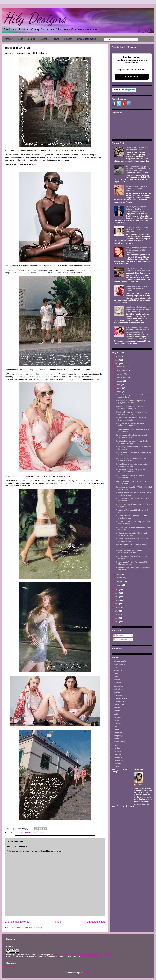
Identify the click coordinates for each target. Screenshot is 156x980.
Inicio (58, 922)
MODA (20, 39)
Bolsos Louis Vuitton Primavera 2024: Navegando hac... (133, 563)
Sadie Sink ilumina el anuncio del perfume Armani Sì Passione (138, 250)
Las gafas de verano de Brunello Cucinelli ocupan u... (130, 425)
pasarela (118, 751)
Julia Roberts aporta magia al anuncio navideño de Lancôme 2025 (138, 289)
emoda (117, 711)
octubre (120, 374)
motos (117, 745)
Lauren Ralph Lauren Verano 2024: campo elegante (131, 546)
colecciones (28, 832)
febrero (120, 581)
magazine (118, 733)
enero (120, 585)
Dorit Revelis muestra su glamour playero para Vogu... (131, 402)
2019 (117, 604)
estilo (116, 714)
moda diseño (120, 742)
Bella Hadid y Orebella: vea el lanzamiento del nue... (129, 552)
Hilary (139, 785)
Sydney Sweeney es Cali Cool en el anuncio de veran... (131, 534)
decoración (119, 704)
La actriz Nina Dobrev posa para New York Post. (137, 149)
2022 (117, 593)
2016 (117, 614)
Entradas (118, 635)
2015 (117, 618)
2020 (117, 600)
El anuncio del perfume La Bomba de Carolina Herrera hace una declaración (137, 330)
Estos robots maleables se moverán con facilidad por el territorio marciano (138, 168)
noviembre (122, 370)
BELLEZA (68, 39)
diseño (36, 832)
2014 (117, 622)
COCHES (32, 39)
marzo (120, 578)
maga (116, 729)
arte (116, 667)
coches (117, 692)
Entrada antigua (96, 922)
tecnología (119, 761)
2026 (117, 356)
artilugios (118, 670)
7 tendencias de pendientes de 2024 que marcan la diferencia (137, 229)
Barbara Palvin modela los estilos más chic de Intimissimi (137, 188)
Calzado (117, 683)
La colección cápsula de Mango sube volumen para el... (132, 436)
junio (119, 388)
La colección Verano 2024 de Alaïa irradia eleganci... (131, 419)
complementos (120, 698)
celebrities (118, 689)
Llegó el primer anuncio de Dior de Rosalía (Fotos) (131, 459)
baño (116, 673)
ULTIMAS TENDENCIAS (87, 39)
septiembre (122, 377)
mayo (119, 392)
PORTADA (9, 39)
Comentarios (120, 639)
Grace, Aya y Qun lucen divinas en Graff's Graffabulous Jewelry (136, 209)
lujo (116, 726)
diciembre (121, 367)
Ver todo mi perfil (141, 804)
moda (42, 832)
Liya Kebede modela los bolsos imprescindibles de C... (130, 407)
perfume (118, 754)
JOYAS (56, 39)
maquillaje (118, 736)
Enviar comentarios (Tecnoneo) (29, 927)
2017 (117, 611)
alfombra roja (120, 661)
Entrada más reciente (17, 922)
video (116, 767)
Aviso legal (10, 966)
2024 (117, 364)
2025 (117, 360)
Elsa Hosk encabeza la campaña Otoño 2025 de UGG (138, 269)
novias (117, 748)
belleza (117, 676)
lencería (117, 723)
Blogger (87, 973)
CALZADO (44, 39)
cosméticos (119, 701)
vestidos (118, 764)
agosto (120, 381)
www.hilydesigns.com (90, 957)
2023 (117, 590)
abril (119, 574)
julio (119, 385)
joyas (116, 720)
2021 (117, 597)
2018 (117, 607)
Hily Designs (35, 18)
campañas (18, 832)
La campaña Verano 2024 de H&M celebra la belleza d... (131, 477)
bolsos (117, 680)
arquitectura (119, 664)
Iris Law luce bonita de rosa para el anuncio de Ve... (131, 557)
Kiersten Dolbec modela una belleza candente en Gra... (132, 413)
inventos (118, 717)
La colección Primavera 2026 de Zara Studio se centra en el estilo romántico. (138, 309)
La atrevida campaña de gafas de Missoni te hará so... (131, 471)
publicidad (119, 757)
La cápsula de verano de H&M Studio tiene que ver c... (132, 442)
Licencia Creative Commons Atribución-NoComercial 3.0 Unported (82, 954)
